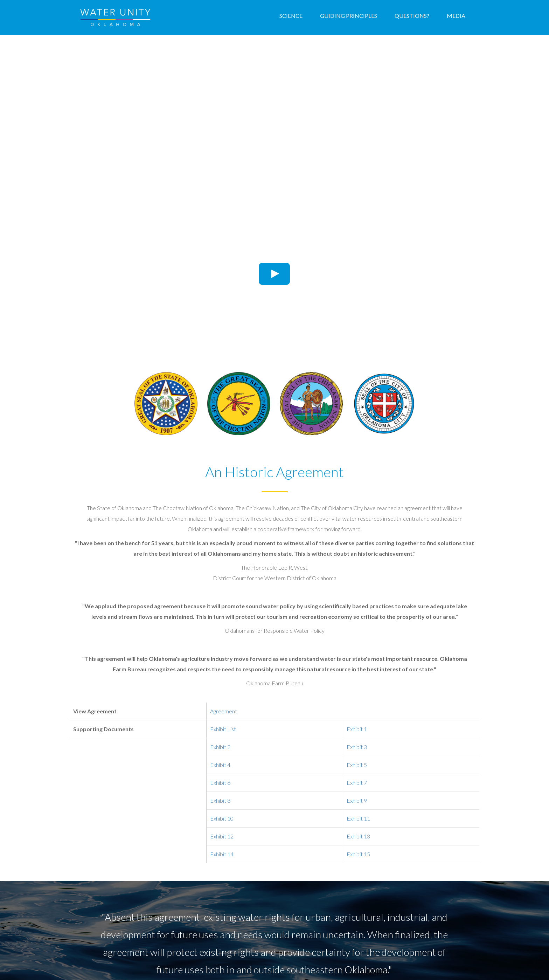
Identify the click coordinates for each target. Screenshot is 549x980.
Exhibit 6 (220, 783)
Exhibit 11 (358, 818)
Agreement (224, 711)
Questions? (412, 16)
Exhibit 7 (357, 783)
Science (291, 16)
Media (456, 16)
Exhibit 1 (357, 729)
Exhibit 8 (220, 800)
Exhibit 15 (358, 854)
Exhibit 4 (220, 765)
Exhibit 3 (357, 747)
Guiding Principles (349, 16)
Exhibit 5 (357, 765)
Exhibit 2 (220, 747)
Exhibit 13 (358, 836)
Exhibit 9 (357, 800)
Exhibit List (223, 729)
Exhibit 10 (222, 818)
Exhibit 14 (222, 854)
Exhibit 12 (222, 836)
